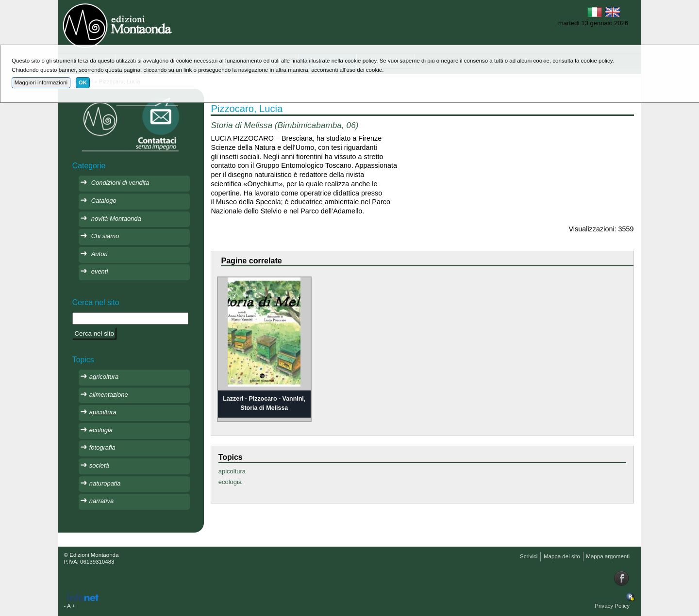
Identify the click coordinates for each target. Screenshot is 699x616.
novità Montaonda (116, 219)
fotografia (102, 447)
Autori (100, 254)
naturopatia (105, 483)
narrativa (101, 501)
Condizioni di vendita (120, 183)
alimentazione (109, 395)
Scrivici (529, 556)
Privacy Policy (612, 606)
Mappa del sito (562, 556)
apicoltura (232, 471)
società (99, 465)
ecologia (230, 482)
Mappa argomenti (608, 556)
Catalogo (104, 201)
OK (83, 82)
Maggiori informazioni (41, 82)
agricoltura (104, 377)
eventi (100, 271)
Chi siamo (105, 236)
